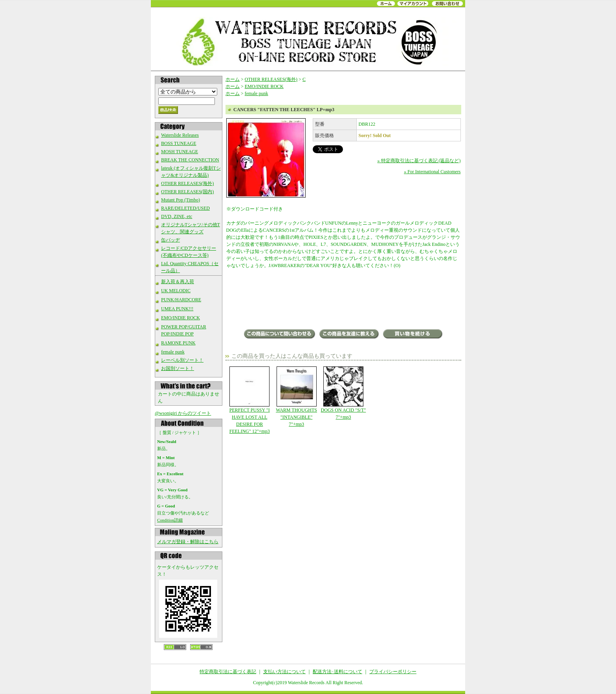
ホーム (233, 79)
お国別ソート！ (178, 368)
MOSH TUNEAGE (180, 152)
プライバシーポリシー (393, 672)
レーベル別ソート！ (182, 360)
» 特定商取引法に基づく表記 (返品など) (419, 161)
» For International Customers (432, 172)
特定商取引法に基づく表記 (228, 672)
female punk (173, 352)
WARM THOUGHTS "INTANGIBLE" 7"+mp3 (296, 397)
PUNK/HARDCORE (181, 300)
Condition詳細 (170, 520)
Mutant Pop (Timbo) (181, 200)
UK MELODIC (176, 291)
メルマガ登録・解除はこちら (188, 542)
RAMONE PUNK (178, 343)
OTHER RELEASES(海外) (187, 183)
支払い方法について (284, 672)
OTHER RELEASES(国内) (187, 192)
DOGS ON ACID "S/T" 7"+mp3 (343, 393)
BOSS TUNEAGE (179, 143)
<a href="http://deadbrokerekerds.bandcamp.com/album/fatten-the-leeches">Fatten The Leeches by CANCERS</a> (344, 300)
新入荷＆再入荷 (178, 282)
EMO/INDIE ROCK (181, 318)
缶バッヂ (170, 240)
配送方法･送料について (337, 672)
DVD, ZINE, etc (177, 216)
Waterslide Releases (180, 135)
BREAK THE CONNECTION (190, 160)
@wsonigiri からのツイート (183, 413)
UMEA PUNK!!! (177, 309)
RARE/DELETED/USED (185, 208)
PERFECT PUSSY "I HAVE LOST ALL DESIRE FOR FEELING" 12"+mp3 (250, 400)
